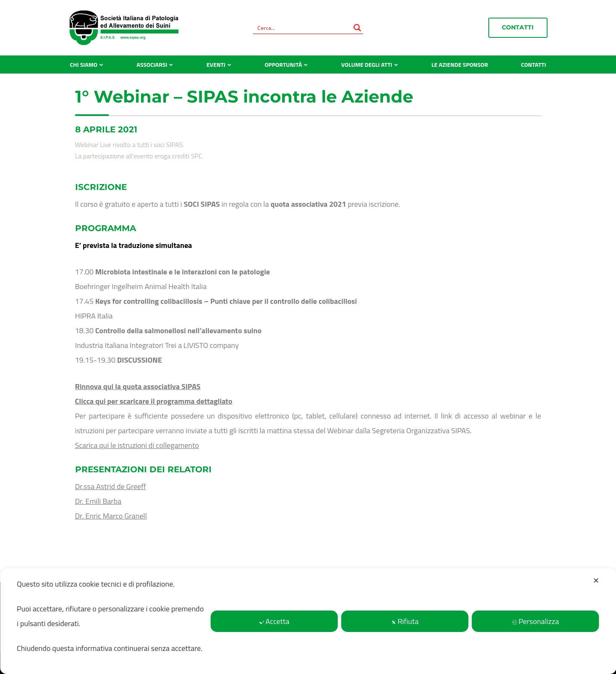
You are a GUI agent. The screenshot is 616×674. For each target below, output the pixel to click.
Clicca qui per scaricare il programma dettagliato (154, 401)
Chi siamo (84, 65)
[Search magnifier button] (357, 28)
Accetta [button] (274, 621)
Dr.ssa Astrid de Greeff (111, 486)
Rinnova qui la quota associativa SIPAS (138, 386)
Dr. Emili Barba (98, 501)
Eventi (216, 65)
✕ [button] (596, 581)
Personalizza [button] (536, 621)
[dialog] (308, 621)
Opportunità (283, 65)
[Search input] (303, 28)
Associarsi (152, 65)
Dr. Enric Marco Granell (111, 516)
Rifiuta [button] (405, 621)
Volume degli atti (367, 65)
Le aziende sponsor (460, 65)
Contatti (518, 27)
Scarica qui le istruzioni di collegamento (137, 445)
